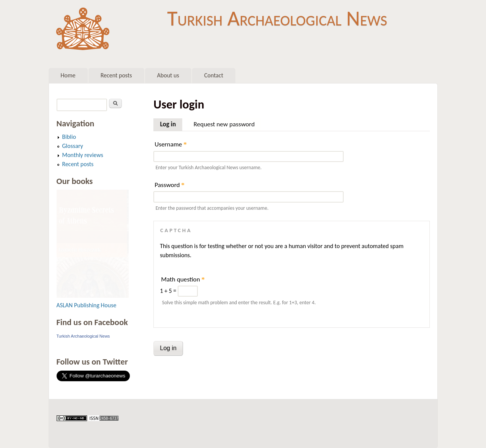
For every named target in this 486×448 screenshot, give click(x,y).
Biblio (69, 137)
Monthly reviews (83, 155)
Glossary (73, 146)
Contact (214, 75)
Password (170, 185)
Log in (171, 123)
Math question (183, 279)
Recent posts (116, 75)
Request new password (224, 124)
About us (168, 75)
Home (68, 75)
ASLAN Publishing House (87, 305)
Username (170, 144)
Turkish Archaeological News (277, 18)
